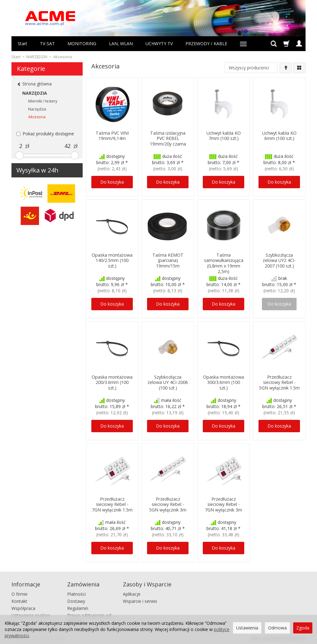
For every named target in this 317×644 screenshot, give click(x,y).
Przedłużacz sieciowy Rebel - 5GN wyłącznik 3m (168, 504)
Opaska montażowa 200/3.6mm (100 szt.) (112, 382)
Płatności (76, 593)
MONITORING (82, 44)
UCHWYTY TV (159, 44)
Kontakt (19, 600)
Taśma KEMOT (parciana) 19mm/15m (168, 260)
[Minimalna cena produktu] (21, 146)
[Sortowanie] (286, 68)
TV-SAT (47, 44)
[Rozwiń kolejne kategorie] (243, 44)
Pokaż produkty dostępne (45, 134)
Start (22, 44)
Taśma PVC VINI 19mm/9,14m (112, 135)
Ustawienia (247, 628)
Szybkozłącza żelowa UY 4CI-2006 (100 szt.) (168, 382)
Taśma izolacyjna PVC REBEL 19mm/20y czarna (168, 138)
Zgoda (303, 628)
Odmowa (277, 628)
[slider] (20, 155)
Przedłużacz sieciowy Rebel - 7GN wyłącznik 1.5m (112, 504)
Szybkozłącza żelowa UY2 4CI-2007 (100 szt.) (279, 260)
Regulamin (78, 607)
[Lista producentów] (251, 68)
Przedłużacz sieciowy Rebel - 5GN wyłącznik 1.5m (279, 382)
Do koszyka (112, 182)
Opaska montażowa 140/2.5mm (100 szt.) (112, 260)
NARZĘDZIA (35, 93)
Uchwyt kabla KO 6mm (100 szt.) (279, 135)
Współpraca (23, 607)
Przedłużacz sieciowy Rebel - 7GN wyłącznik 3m (224, 504)
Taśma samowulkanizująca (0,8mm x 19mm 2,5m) (224, 262)
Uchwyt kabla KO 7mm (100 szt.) (224, 135)
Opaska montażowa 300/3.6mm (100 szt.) (224, 382)
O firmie (20, 593)
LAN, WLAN (121, 44)
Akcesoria (37, 117)
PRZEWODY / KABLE (206, 44)
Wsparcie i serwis (140, 600)
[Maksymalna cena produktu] (67, 146)
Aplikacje (132, 593)
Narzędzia (37, 109)
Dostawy (76, 600)
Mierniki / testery (43, 101)
